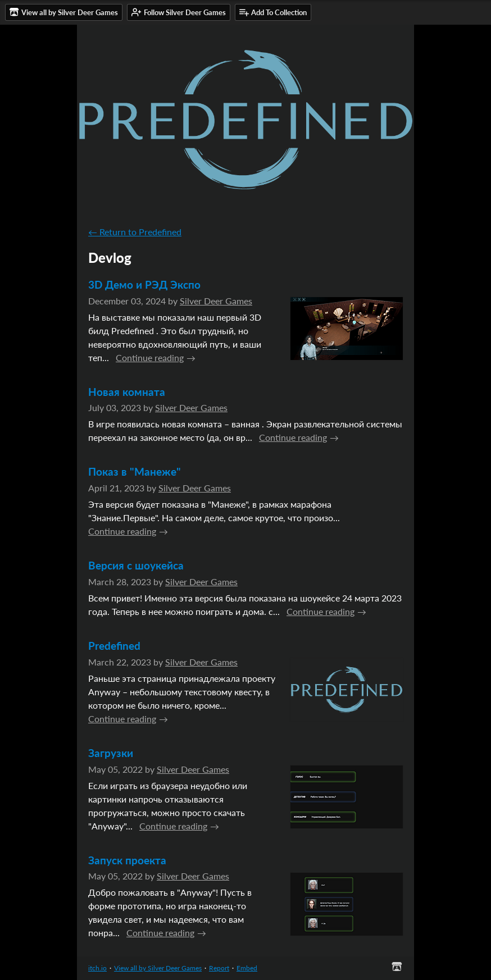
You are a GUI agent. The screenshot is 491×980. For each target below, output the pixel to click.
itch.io (97, 968)
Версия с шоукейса (136, 565)
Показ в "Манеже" (135, 471)
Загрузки (111, 753)
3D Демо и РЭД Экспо (144, 284)
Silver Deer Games (216, 301)
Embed (247, 968)
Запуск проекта (127, 860)
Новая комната (127, 392)
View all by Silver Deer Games (158, 968)
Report (219, 968)
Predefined (114, 646)
